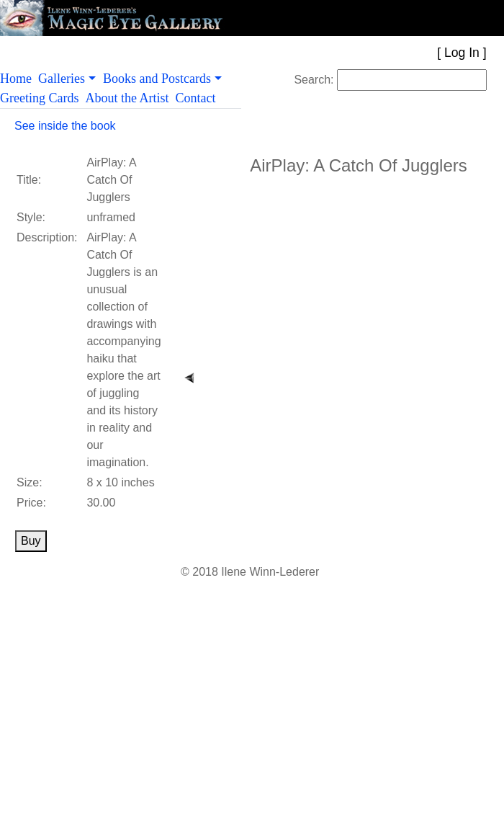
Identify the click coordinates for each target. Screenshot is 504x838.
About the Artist (130, 98)
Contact (198, 98)
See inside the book (65, 126)
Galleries (62, 79)
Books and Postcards (157, 79)
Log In (462, 53)
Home (19, 79)
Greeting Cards (42, 98)
